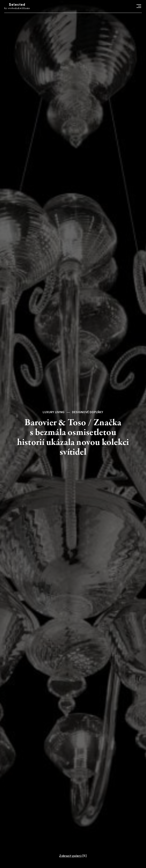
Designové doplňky (88, 412)
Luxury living (54, 412)
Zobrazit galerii (70, 856)
